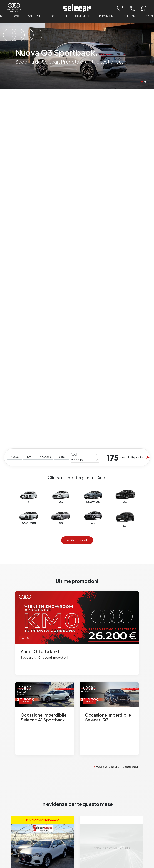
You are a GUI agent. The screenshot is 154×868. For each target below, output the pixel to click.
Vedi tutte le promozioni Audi (116, 766)
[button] (142, 82)
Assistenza (130, 16)
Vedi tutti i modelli (77, 540)
